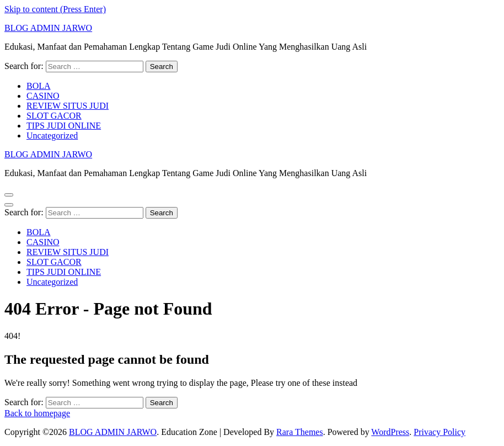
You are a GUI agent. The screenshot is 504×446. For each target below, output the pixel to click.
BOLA (39, 86)
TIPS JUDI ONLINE (64, 126)
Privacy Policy (439, 432)
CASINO (43, 96)
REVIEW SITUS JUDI (68, 106)
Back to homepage (37, 413)
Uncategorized (52, 136)
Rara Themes (300, 432)
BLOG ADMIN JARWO (48, 28)
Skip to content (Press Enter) (55, 9)
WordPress (390, 432)
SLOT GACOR (54, 116)
